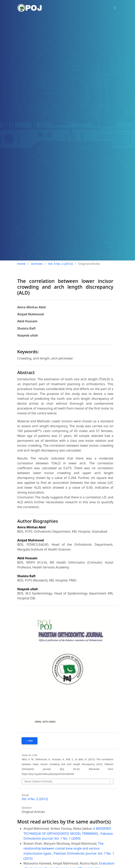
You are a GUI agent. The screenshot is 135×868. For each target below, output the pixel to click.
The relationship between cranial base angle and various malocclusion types (64, 848)
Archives (37, 264)
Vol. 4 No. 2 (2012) (60, 264)
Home (22, 264)
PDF (30, 741)
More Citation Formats (38, 781)
